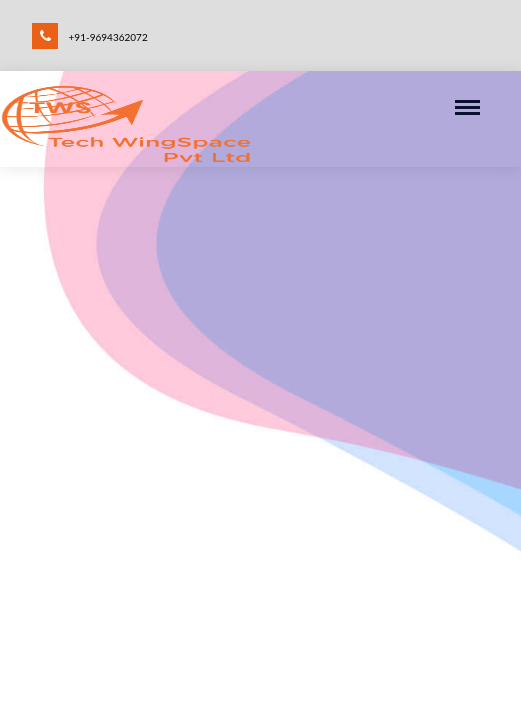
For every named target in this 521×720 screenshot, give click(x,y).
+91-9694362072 (90, 35)
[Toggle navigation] (475, 109)
